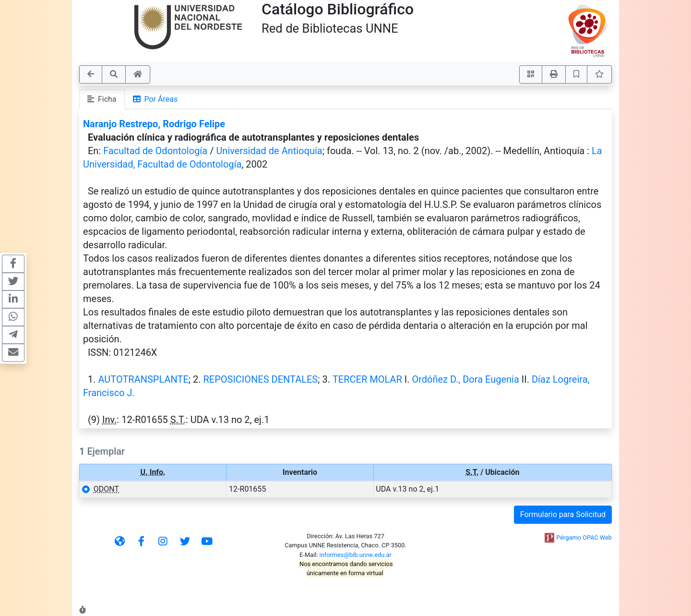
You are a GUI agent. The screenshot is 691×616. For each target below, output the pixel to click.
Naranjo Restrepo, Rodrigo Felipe (154, 124)
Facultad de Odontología (155, 151)
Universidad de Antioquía (269, 151)
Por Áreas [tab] (155, 99)
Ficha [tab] (102, 99)
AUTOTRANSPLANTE (143, 379)
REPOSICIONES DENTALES (260, 379)
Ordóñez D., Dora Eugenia (465, 379)
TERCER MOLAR (367, 379)
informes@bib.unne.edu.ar (356, 555)
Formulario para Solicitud (563, 514)
